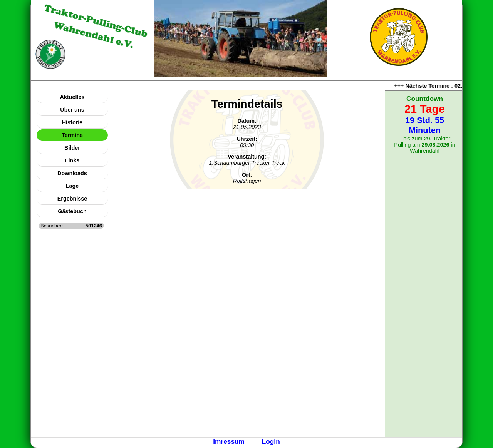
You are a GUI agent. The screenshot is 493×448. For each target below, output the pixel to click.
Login (271, 441)
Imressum (229, 441)
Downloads (72, 173)
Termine (72, 135)
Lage (72, 186)
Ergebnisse (72, 199)
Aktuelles (72, 97)
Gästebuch (72, 211)
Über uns (72, 110)
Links (72, 160)
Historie (72, 122)
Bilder (72, 148)
